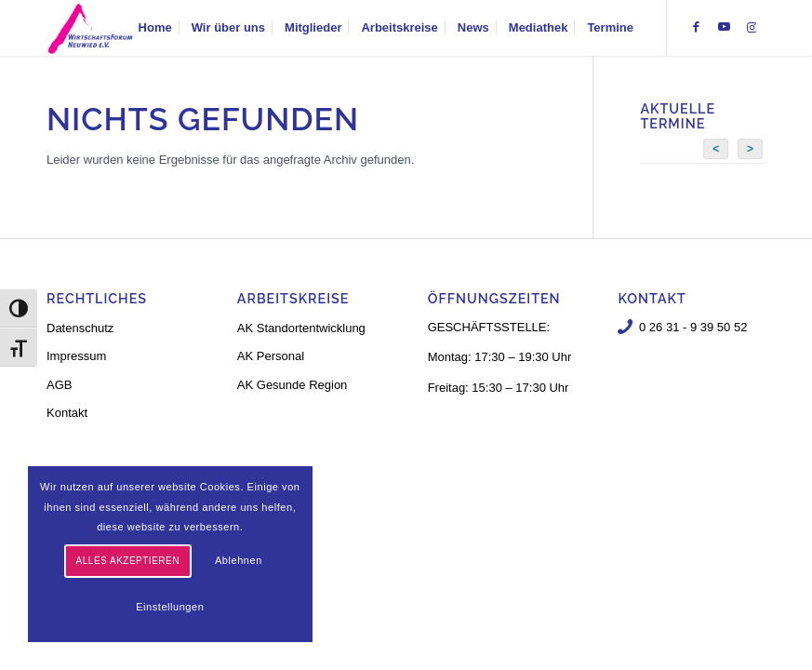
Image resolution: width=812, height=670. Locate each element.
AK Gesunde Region (293, 385)
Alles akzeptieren (128, 561)
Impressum (76, 356)
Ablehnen (239, 560)
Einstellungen (170, 607)
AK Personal (271, 356)
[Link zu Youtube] (724, 27)
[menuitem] (155, 28)
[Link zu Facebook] (696, 27)
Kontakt (67, 413)
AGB (59, 385)
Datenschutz (80, 328)
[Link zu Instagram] (752, 27)
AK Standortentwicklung (301, 328)
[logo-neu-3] (90, 28)
